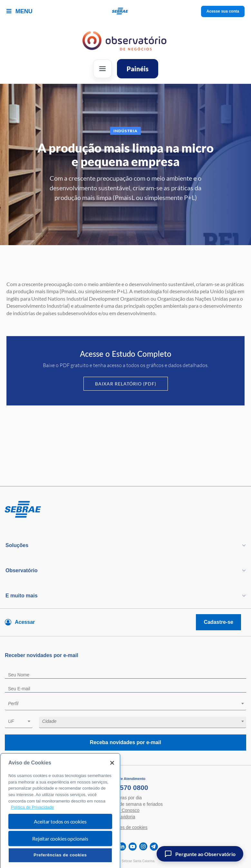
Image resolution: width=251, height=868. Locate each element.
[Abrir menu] (102, 69)
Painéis (138, 69)
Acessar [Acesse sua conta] (25, 622)
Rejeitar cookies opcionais (60, 851)
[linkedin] (122, 847)
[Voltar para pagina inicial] (125, 510)
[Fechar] (112, 776)
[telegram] (154, 847)
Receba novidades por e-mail (125, 742)
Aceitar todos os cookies (60, 834)
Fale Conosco (125, 810)
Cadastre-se (218, 622)
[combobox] (125, 705)
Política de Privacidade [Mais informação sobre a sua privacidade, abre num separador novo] (32, 820)
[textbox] (129, 703)
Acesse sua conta (223, 11)
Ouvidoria (126, 817)
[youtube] (133, 847)
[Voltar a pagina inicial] (125, 11)
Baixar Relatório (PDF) (126, 384)
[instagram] (143, 847)
